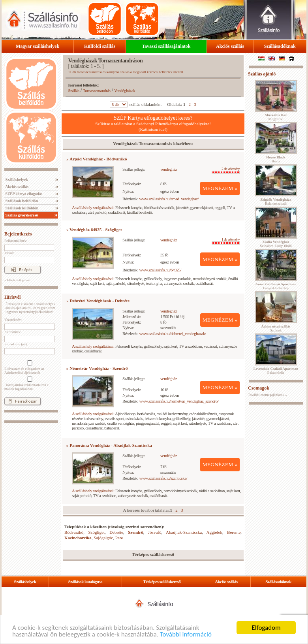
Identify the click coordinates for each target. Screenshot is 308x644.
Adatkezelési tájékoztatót (22, 373)
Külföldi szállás (100, 46)
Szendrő (136, 532)
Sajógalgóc (103, 538)
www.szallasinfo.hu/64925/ (161, 270)
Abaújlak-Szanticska (184, 532)
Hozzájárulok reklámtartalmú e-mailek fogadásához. (29, 384)
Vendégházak (125, 91)
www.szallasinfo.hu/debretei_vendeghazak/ (173, 333)
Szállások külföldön (21, 208)
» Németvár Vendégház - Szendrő (97, 368)
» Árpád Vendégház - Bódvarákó (97, 159)
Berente (234, 532)
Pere (119, 538)
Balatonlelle (276, 371)
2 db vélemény (226, 170)
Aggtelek (214, 532)
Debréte (116, 532)
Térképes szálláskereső (162, 582)
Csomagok (259, 388)
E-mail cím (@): (16, 344)
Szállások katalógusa (85, 582)
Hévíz (276, 159)
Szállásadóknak (280, 46)
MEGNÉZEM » (220, 188)
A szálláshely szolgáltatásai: (93, 207)
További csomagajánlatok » (268, 395)
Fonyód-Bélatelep (276, 286)
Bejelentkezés (18, 234)
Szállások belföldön (21, 201)
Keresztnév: (13, 332)
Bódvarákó (74, 532)
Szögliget (96, 532)
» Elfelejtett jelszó (17, 280)
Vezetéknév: (13, 320)
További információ (186, 635)
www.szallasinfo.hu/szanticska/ (163, 478)
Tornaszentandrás (97, 91)
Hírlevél (12, 297)
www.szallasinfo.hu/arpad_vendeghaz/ (169, 199)
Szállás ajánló (262, 74)
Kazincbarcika (78, 538)
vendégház (169, 169)
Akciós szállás (230, 46)
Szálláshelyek (16, 180)
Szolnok (276, 328)
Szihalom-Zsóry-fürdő (276, 244)
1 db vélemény (226, 241)
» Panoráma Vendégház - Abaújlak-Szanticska (109, 445)
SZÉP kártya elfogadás (23, 194)
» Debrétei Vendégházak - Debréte (98, 301)
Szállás (74, 91)
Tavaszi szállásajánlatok (166, 46)
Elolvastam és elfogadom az (29, 367)
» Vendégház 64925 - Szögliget (94, 230)
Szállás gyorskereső (21, 215)
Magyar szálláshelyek (38, 46)
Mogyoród (276, 117)
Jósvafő (155, 532)
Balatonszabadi (276, 201)
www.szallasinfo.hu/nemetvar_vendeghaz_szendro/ (179, 401)
